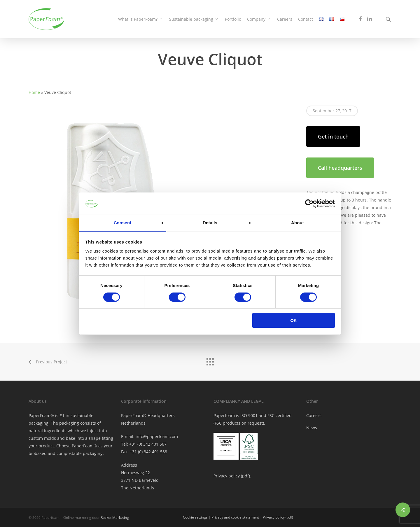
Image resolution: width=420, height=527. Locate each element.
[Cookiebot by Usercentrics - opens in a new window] (309, 204)
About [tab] (297, 223)
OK (294, 320)
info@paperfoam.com (157, 436)
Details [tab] (210, 223)
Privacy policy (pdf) (278, 517)
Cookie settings (195, 517)
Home (34, 92)
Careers (314, 415)
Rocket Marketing (115, 518)
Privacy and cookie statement (235, 517)
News (312, 428)
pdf (245, 476)
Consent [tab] (123, 223)
